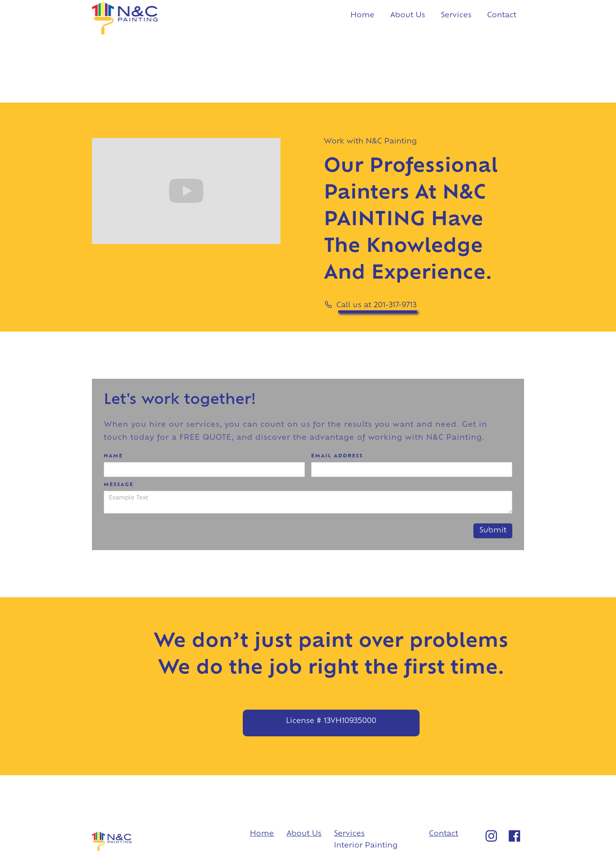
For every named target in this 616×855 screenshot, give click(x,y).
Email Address (337, 456)
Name (113, 456)
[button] (456, 18)
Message (119, 485)
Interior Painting (366, 846)
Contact (502, 16)
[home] (125, 19)
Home (362, 16)
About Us (408, 16)
